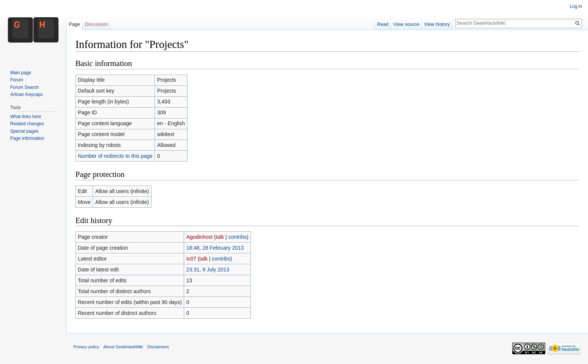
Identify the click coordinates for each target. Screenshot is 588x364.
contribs (238, 237)
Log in (576, 6)
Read (383, 24)
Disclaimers (158, 347)
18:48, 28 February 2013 (215, 248)
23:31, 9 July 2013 (208, 270)
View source (406, 24)
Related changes (27, 124)
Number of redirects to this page (115, 156)
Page (74, 24)
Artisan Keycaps (26, 94)
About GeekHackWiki (123, 347)
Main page (21, 73)
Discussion (96, 24)
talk (220, 237)
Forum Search (24, 87)
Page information (27, 138)
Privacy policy (86, 347)
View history (437, 24)
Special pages (24, 131)
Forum (17, 80)
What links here (26, 117)
